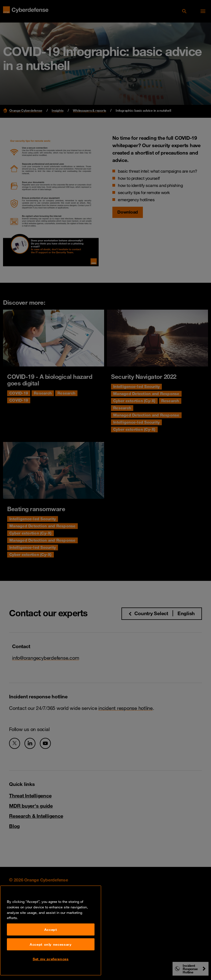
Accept (51, 929)
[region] (51, 930)
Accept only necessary (51, 944)
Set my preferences (51, 959)
